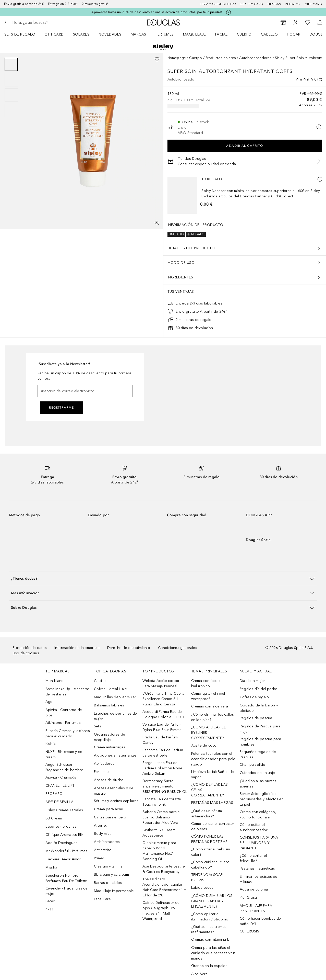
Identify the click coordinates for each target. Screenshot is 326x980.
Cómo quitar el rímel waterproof (208, 696)
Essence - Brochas (61, 826)
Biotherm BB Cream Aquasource (159, 833)
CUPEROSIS (249, 931)
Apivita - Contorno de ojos (64, 713)
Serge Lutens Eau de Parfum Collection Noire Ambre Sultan (162, 768)
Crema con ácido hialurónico (206, 683)
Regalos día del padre (258, 689)
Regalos (293, 4)
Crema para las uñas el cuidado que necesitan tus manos (214, 953)
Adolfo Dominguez (61, 843)
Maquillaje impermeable (114, 891)
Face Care (102, 899)
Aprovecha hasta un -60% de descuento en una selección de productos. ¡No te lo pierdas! (157, 12)
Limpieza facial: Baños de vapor (213, 774)
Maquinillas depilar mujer (115, 697)
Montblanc (54, 681)
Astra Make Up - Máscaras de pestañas (68, 692)
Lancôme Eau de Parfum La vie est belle (163, 753)
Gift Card (54, 34)
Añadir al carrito (245, 146)
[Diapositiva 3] (11, 95)
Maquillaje (195, 34)
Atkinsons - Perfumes (63, 723)
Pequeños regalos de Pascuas (258, 754)
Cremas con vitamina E (210, 939)
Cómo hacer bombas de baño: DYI (260, 921)
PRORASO (54, 794)
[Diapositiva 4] (11, 110)
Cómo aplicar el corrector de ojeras (213, 826)
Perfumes (165, 34)
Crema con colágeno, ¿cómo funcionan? (258, 815)
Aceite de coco (204, 745)
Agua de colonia (254, 889)
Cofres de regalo (254, 697)
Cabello (269, 34)
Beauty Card (252, 4)
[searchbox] (49, 22)
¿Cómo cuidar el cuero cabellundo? (210, 865)
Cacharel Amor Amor (63, 859)
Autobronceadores (255, 58)
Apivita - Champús (61, 777)
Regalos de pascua (256, 718)
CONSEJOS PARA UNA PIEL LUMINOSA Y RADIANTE (259, 843)
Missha (51, 867)
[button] (163, 578)
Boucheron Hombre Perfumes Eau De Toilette (66, 878)
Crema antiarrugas (110, 747)
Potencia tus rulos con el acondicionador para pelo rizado (213, 759)
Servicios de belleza (218, 4)
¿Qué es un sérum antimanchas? (207, 814)
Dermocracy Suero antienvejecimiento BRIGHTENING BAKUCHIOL (165, 786)
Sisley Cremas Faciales (64, 810)
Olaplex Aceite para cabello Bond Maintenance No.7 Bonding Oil (159, 851)
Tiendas (274, 4)
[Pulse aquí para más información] (228, 12)
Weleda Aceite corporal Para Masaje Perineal (162, 683)
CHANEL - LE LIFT (60, 786)
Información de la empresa (77, 648)
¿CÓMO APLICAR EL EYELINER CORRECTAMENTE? (208, 733)
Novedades (110, 34)
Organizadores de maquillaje (110, 737)
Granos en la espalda (209, 966)
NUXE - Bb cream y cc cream (64, 754)
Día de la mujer (252, 681)
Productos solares (221, 58)
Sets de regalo (20, 34)
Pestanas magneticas (257, 868)
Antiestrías (103, 850)
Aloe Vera (200, 974)
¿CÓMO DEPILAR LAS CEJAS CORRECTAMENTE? (209, 790)
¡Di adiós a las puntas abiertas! (258, 784)
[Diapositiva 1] (11, 64)
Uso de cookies (26, 653)
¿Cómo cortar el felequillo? (253, 858)
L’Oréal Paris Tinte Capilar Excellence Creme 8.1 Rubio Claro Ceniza (164, 699)
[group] (11, 87)
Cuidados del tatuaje (257, 773)
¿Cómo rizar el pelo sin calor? (211, 852)
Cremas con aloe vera (210, 706)
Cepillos (101, 681)
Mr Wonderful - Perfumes (67, 851)
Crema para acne (108, 809)
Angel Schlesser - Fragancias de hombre (64, 767)
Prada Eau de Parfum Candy (160, 740)
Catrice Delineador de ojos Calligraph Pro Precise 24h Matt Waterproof (161, 911)
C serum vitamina (108, 866)
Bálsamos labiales (109, 705)
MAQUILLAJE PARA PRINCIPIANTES (256, 908)
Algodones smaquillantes (115, 755)
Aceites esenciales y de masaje (114, 791)
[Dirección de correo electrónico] (85, 391)
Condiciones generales (178, 648)
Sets (98, 726)
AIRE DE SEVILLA (59, 802)
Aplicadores (104, 764)
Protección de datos (30, 648)
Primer (99, 858)
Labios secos (202, 888)
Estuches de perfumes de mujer (116, 716)
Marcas (138, 34)
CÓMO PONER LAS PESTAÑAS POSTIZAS (209, 839)
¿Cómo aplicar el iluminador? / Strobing (210, 917)
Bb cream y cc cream (111, 875)
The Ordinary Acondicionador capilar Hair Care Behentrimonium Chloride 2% (164, 887)
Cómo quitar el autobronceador (254, 827)
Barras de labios (108, 883)
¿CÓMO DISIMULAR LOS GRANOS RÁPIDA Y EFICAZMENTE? (212, 901)
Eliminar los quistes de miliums (259, 879)
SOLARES (81, 34)
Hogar (294, 34)
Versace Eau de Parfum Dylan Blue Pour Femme (162, 727)
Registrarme (62, 408)
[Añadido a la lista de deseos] (157, 59)
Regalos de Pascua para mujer (260, 729)
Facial (221, 34)
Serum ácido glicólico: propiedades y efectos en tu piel (262, 799)
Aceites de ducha (109, 780)
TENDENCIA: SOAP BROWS (207, 877)
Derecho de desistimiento (129, 648)
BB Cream (54, 818)
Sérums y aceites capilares (116, 801)
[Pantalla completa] (157, 223)
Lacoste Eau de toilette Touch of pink (162, 802)
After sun (102, 825)
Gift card (313, 4)
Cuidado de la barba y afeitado (259, 708)
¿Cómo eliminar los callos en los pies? (213, 717)
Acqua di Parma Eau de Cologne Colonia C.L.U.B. (164, 714)
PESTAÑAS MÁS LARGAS (212, 803)
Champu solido (253, 765)
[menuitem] (23, 34)
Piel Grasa (248, 898)
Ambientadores (107, 842)
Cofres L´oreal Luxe (110, 689)
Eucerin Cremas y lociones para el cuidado (68, 734)
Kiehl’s (51, 744)
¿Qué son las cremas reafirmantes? (209, 929)
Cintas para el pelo (110, 817)
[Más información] (320, 179)
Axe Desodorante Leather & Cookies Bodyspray (164, 869)
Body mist (102, 834)
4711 (50, 909)
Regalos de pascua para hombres (260, 742)
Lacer (50, 901)
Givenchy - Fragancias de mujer (67, 891)
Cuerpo (244, 34)
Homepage (177, 58)
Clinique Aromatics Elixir (66, 835)
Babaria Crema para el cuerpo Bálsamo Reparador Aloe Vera (161, 817)
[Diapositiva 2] (11, 80)
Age (49, 702)
